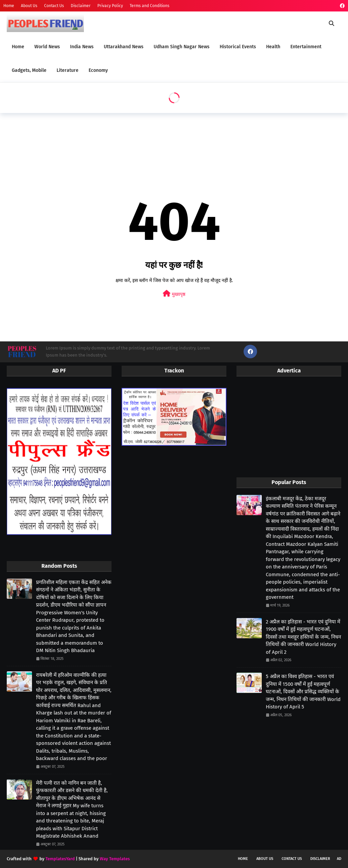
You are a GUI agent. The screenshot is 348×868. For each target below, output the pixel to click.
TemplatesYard (60, 859)
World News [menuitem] (47, 47)
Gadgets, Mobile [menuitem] (29, 70)
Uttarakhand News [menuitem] (124, 47)
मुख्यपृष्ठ (174, 294)
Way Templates (115, 859)
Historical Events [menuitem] (238, 47)
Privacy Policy (110, 6)
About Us (29, 6)
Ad (339, 859)
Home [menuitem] (18, 47)
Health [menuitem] (273, 47)
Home (9, 6)
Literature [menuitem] (68, 70)
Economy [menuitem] (98, 70)
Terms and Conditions (150, 6)
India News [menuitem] (82, 47)
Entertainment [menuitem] (306, 47)
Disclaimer (81, 6)
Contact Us (54, 6)
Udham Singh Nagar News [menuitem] (182, 47)
